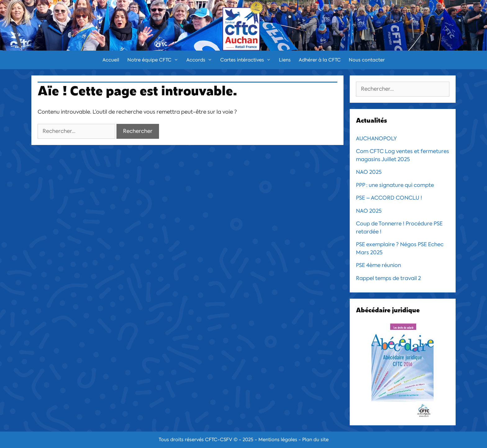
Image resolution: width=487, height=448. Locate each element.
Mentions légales (278, 440)
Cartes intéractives (248, 60)
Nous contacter (367, 60)
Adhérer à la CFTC (320, 60)
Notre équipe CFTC (155, 60)
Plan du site (315, 440)
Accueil (111, 60)
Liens (285, 60)
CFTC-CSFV (219, 440)
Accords (201, 60)
